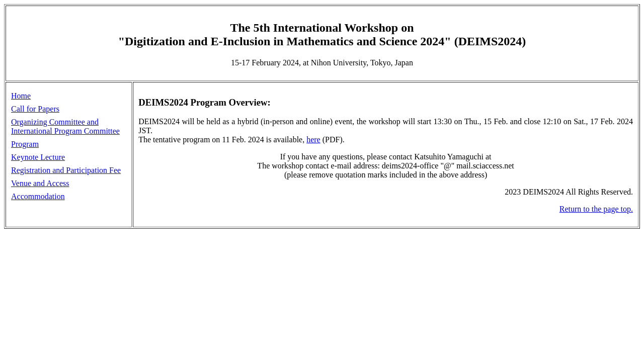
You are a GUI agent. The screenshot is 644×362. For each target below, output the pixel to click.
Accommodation (38, 196)
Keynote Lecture (38, 157)
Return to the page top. (596, 209)
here (313, 140)
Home (21, 96)
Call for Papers (35, 109)
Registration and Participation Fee (66, 170)
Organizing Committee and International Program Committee (65, 126)
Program (25, 144)
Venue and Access (40, 183)
